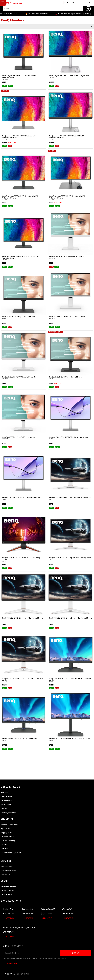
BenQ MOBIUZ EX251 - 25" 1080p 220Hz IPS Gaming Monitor (70, 497)
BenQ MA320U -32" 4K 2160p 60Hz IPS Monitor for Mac (21, 497)
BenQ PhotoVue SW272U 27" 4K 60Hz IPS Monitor (19, 739)
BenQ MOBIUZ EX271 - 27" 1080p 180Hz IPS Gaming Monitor (70, 558)
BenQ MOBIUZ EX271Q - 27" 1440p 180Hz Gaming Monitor (22, 618)
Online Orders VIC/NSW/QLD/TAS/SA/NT (20, 928)
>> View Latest (11, 963)
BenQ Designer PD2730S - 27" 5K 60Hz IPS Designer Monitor (70, 76)
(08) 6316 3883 (28, 913)
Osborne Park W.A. (48, 909)
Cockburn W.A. (28, 909)
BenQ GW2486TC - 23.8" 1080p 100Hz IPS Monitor (66, 256)
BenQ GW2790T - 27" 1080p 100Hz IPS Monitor (65, 377)
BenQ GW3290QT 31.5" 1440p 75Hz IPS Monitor (19, 437)
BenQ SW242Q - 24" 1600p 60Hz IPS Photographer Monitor (70, 739)
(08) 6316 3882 (9, 913)
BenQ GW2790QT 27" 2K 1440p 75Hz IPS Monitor (19, 377)
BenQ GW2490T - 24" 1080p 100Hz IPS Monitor (18, 317)
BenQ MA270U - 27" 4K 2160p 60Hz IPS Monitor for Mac (68, 437)
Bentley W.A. (8, 909)
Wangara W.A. (67, 909)
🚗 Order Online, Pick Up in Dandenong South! (74, 14)
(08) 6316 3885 (47, 913)
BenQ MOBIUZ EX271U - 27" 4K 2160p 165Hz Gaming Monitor (70, 618)
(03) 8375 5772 (9, 932)
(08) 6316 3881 (68, 913)
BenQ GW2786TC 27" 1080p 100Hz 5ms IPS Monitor (67, 317)
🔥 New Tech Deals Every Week (39, 14)
